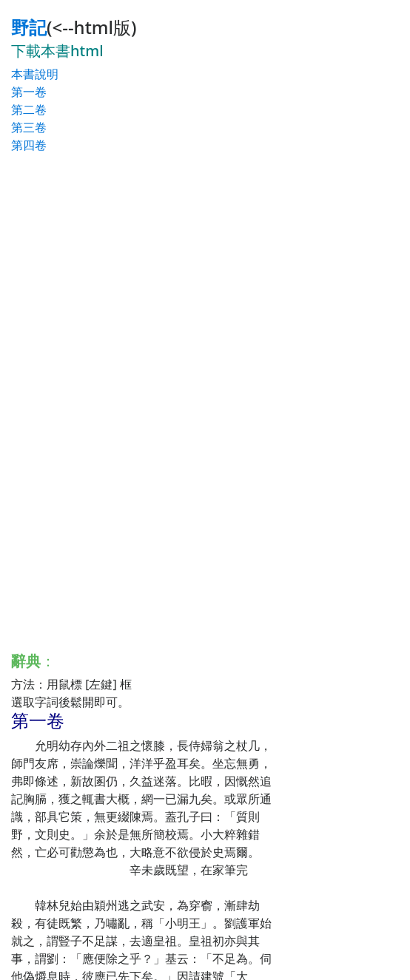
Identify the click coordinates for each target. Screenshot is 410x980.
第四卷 (29, 145)
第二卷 (29, 109)
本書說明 (35, 74)
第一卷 (29, 92)
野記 (29, 27)
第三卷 (29, 127)
